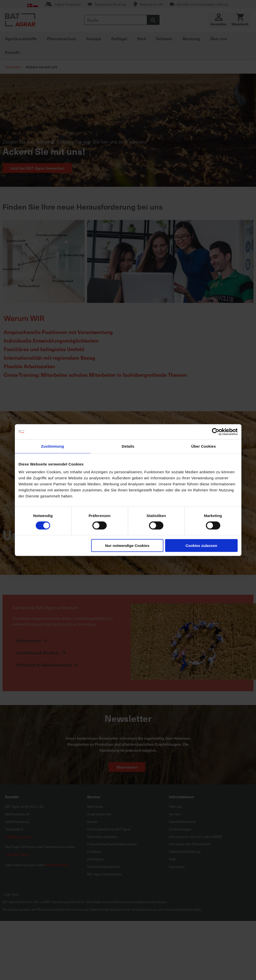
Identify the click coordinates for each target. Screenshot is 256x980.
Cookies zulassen (201, 546)
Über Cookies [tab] (204, 446)
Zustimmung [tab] (52, 446)
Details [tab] (128, 446)
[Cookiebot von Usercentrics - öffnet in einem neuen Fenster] (216, 432)
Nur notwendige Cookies (127, 546)
